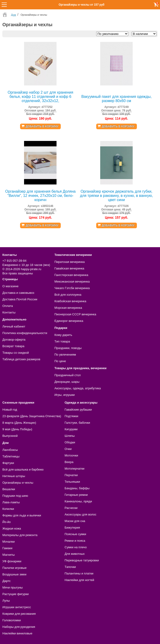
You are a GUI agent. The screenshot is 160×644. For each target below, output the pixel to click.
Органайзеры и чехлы (18, 483)
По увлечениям (65, 355)
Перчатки (71, 475)
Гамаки (7, 548)
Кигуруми (71, 429)
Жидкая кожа (12, 528)
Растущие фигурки (16, 594)
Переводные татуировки (82, 560)
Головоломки (12, 620)
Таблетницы (11, 456)
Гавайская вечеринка (69, 268)
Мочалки (8, 542)
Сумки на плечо (76, 547)
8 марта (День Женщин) (19, 423)
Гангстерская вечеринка (71, 275)
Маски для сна (75, 521)
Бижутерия (72, 528)
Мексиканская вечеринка (72, 282)
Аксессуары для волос (81, 514)
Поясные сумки (75, 534)
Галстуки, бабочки (77, 423)
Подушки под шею (15, 496)
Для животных (75, 554)
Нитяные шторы (14, 476)
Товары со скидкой (16, 353)
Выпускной (10, 436)
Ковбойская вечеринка (70, 301)
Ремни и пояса (75, 541)
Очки (68, 449)
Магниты (9, 555)
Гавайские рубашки (78, 410)
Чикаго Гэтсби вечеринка (72, 288)
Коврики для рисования (19, 614)
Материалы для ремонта (20, 535)
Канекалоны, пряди (78, 501)
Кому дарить (63, 335)
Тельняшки (72, 482)
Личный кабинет (14, 326)
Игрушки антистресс (17, 607)
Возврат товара (13, 346)
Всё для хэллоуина (68, 295)
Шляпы (70, 436)
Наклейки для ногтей (79, 580)
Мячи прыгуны (12, 587)
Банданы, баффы (77, 488)
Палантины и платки (79, 573)
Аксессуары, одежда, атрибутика (78, 388)
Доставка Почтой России (20, 299)
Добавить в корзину (42, 126)
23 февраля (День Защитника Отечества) (32, 416)
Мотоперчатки (75, 469)
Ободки (70, 442)
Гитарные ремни (76, 495)
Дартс (6, 581)
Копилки (8, 509)
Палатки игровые (14, 568)
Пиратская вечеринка (69, 262)
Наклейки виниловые (17, 633)
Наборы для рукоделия (19, 627)
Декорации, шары (67, 382)
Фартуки (8, 463)
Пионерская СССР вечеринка (75, 314)
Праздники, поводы (68, 348)
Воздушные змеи (14, 574)
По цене (60, 361)
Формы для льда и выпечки (22, 515)
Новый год (10, 410)
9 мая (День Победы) (17, 429)
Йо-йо (6, 522)
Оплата (8, 306)
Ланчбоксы (10, 450)
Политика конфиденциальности (25, 333)
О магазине (10, 286)
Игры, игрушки (65, 395)
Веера (69, 462)
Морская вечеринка (68, 308)
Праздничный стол (68, 375)
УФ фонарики (12, 561)
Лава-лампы (11, 502)
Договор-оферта (14, 340)
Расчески (71, 508)
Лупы (6, 601)
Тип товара (62, 341)
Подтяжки (72, 416)
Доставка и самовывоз (18, 293)
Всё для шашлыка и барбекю (23, 469)
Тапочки (70, 567)
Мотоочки (71, 455)
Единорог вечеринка (69, 321)
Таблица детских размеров (21, 359)
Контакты (9, 312)
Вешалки (9, 489)
